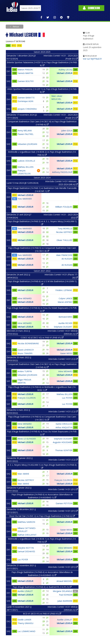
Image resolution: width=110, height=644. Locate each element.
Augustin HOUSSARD (63, 442)
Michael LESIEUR (65, 73)
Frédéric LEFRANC (64, 290)
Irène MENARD (25, 298)
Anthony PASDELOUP (62, 172)
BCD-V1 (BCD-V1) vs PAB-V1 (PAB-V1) (42, 614)
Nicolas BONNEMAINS (28, 343)
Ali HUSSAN (67, 259)
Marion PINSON (25, 70)
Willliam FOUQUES (64, 207)
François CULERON (27, 398)
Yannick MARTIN (25, 73)
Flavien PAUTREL (26, 134)
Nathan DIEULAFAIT (27, 535)
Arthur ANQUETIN (64, 427)
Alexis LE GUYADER (27, 439)
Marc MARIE (23, 474)
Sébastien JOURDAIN (27, 144)
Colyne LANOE (66, 298)
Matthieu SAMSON (26, 522)
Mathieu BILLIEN (25, 167)
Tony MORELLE (65, 228)
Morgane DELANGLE (63, 591)
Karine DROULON (64, 424)
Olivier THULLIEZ (64, 240)
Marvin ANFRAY (65, 302)
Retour (16, 27)
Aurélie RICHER (65, 323)
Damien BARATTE (26, 98)
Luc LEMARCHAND (26, 631)
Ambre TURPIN (25, 371)
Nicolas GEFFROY (64, 232)
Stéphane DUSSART (63, 327)
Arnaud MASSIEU (64, 581)
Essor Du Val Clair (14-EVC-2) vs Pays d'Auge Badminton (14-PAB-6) (42, 516)
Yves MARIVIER (25, 199)
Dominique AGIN (25, 101)
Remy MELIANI (25, 131)
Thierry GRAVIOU (25, 623)
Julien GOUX (67, 131)
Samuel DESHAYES (26, 551)
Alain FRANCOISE (64, 255)
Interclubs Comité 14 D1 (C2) (63, 359)
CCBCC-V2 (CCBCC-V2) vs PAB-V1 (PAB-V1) (42, 338)
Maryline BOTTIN (26, 548)
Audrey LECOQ (65, 70)
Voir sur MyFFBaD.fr (92, 59)
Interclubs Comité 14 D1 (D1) (63, 489)
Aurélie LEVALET (25, 591)
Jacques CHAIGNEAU (27, 109)
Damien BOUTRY (26, 81)
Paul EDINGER (66, 595)
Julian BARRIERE (65, 601)
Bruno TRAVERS (25, 353)
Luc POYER (67, 398)
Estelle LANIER (24, 620)
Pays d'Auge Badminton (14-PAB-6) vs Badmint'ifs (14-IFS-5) (42, 587)
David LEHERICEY (26, 350)
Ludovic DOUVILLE (26, 161)
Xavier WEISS (66, 353)
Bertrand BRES (65, 317)
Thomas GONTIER (64, 450)
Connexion (91, 8)
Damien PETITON (64, 503)
